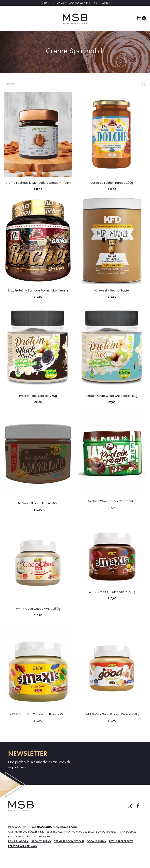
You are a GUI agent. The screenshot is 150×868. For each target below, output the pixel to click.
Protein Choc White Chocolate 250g (112, 396)
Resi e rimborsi (18, 841)
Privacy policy (41, 841)
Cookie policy (96, 841)
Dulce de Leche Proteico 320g (112, 183)
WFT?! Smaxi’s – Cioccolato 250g (112, 592)
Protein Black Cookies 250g (38, 396)
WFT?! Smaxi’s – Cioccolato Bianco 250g (38, 714)
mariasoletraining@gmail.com (55, 827)
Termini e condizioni (69, 841)
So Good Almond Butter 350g (38, 503)
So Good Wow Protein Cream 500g (112, 501)
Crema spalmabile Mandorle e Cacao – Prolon (38, 183)
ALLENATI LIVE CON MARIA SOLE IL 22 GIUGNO (75, 3)
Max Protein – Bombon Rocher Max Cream (38, 290)
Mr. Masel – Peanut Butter (112, 290)
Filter (144, 84)
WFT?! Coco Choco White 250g (38, 609)
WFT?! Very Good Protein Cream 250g (112, 714)
